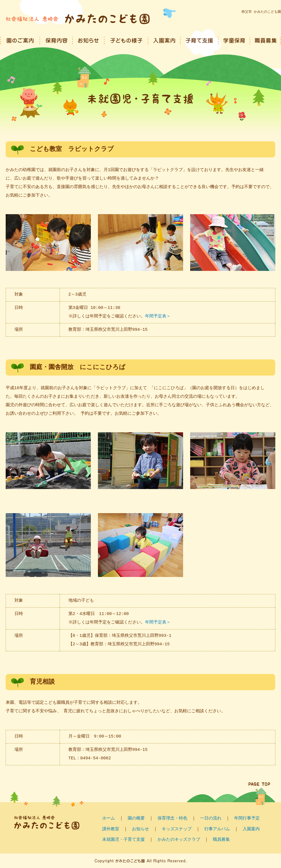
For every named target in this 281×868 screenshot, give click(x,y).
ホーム (109, 818)
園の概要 (136, 818)
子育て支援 (200, 40)
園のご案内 (20, 40)
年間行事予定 (247, 818)
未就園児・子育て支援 (123, 840)
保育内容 (56, 40)
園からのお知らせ (89, 40)
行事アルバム (217, 829)
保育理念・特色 (172, 818)
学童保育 (234, 40)
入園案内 (164, 40)
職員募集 (265, 40)
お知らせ (140, 829)
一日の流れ (211, 818)
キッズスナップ (177, 829)
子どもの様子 (126, 40)
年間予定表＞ (159, 317)
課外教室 (111, 829)
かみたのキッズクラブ (179, 840)
